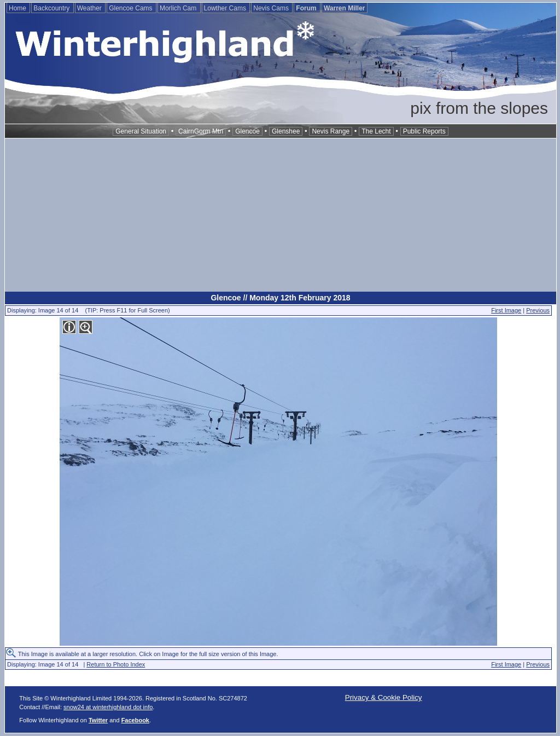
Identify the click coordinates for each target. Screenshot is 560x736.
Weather (90, 8)
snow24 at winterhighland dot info (108, 707)
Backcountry (52, 8)
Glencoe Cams (132, 8)
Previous (538, 310)
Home (18, 8)
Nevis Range (331, 131)
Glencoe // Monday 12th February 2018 (280, 298)
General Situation (141, 131)
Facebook (135, 720)
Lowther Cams (226, 8)
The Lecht (376, 131)
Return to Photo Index (116, 664)
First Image (506, 310)
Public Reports (424, 131)
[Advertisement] (281, 215)
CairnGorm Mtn (201, 131)
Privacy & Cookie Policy (384, 697)
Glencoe (247, 131)
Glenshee (286, 131)
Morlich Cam (179, 8)
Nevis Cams (272, 8)
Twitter (98, 720)
